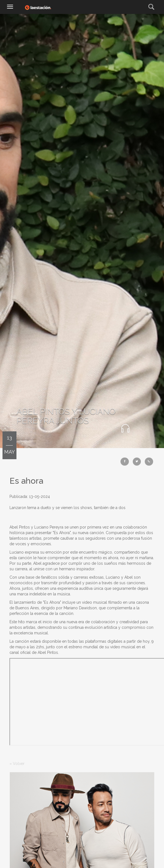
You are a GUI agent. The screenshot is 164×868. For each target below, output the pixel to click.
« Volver (17, 764)
